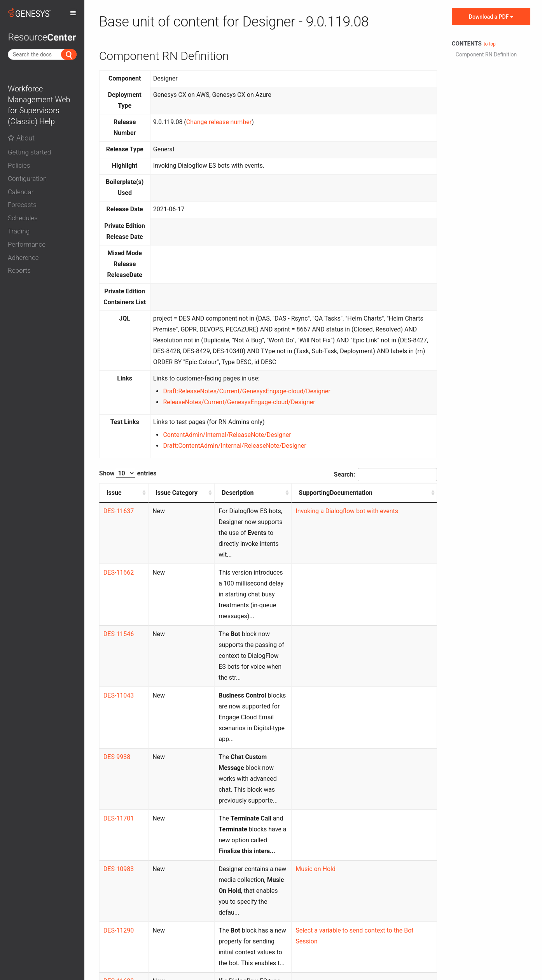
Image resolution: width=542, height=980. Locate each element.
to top (490, 44)
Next (424, 883)
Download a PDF (491, 17)
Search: (386, 475)
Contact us (256, 925)
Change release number (219, 122)
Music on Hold (349, 738)
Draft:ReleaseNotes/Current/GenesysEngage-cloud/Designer (247, 391)
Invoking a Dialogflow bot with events (380, 522)
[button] (42, 153)
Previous (339, 883)
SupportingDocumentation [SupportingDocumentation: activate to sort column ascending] (369, 493)
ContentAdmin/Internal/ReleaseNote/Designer (227, 435)
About (21, 138)
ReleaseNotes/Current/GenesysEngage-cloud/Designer (239, 402)
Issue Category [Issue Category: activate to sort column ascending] (153, 498)
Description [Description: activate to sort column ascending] (203, 493)
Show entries (128, 473)
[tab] (42, 151)
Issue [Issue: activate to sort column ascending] (114, 493)
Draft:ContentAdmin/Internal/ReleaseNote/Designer (234, 446)
